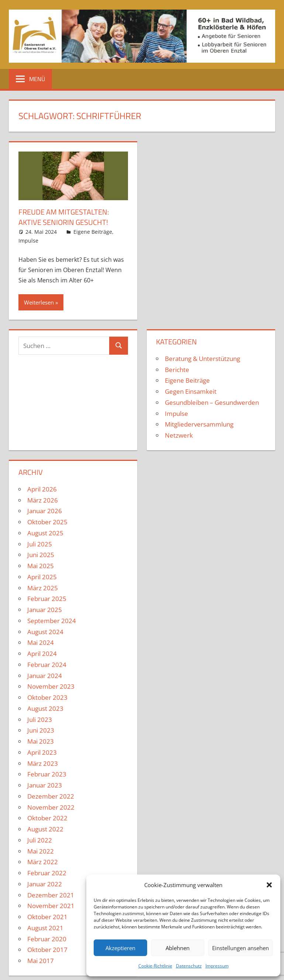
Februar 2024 (47, 665)
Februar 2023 (47, 774)
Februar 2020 (47, 939)
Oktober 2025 (47, 522)
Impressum (217, 966)
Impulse (28, 241)
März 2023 (43, 763)
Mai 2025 (41, 566)
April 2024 (42, 654)
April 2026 (42, 489)
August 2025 (45, 533)
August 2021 (45, 928)
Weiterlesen (39, 302)
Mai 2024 (41, 642)
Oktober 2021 (47, 917)
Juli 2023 (40, 720)
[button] (269, 885)
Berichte (177, 370)
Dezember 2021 (51, 895)
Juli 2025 (40, 544)
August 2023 (45, 708)
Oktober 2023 (47, 697)
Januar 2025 (45, 610)
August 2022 (45, 829)
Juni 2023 (41, 730)
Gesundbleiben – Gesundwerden (212, 402)
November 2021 (51, 906)
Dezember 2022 (51, 796)
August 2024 (45, 632)
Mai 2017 (41, 961)
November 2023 (51, 686)
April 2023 (42, 752)
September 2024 (52, 621)
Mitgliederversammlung (199, 424)
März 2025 (43, 588)
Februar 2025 (47, 599)
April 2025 (42, 577)
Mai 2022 (41, 851)
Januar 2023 (45, 785)
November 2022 (51, 807)
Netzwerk (179, 435)
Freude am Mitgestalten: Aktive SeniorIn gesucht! (64, 217)
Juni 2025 (41, 555)
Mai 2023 (41, 741)
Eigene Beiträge (93, 232)
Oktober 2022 (47, 818)
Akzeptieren (120, 948)
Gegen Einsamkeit (191, 391)
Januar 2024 (45, 676)
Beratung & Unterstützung (202, 359)
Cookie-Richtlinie (155, 966)
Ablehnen (178, 948)
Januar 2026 (45, 511)
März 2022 (43, 862)
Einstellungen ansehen (240, 948)
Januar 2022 (45, 884)
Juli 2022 (40, 840)
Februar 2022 (47, 873)
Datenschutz (189, 966)
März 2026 (43, 500)
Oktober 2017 (47, 950)
